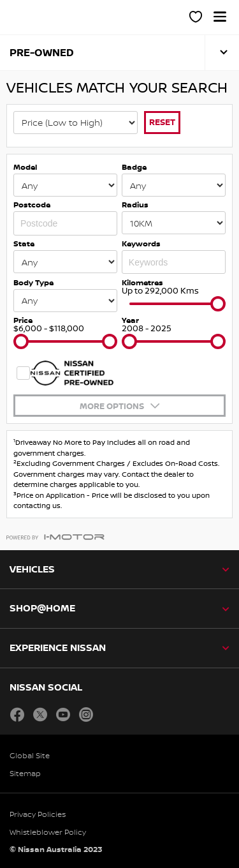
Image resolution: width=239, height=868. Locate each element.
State (24, 243)
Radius (135, 205)
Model (25, 167)
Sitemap (25, 773)
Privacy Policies (38, 814)
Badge (134, 167)
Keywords (141, 243)
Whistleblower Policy (48, 832)
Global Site (30, 755)
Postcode (32, 205)
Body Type (33, 282)
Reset (162, 122)
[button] (220, 17)
